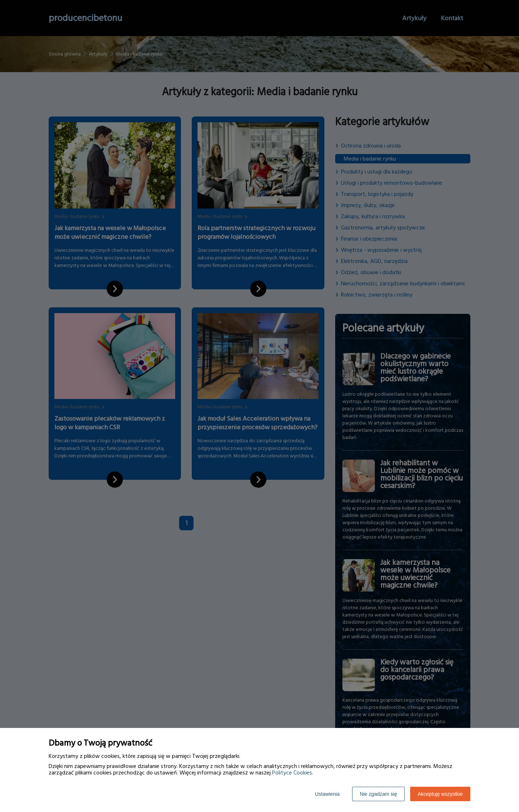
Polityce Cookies (292, 773)
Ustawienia (327, 794)
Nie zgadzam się (378, 794)
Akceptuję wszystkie (440, 794)
